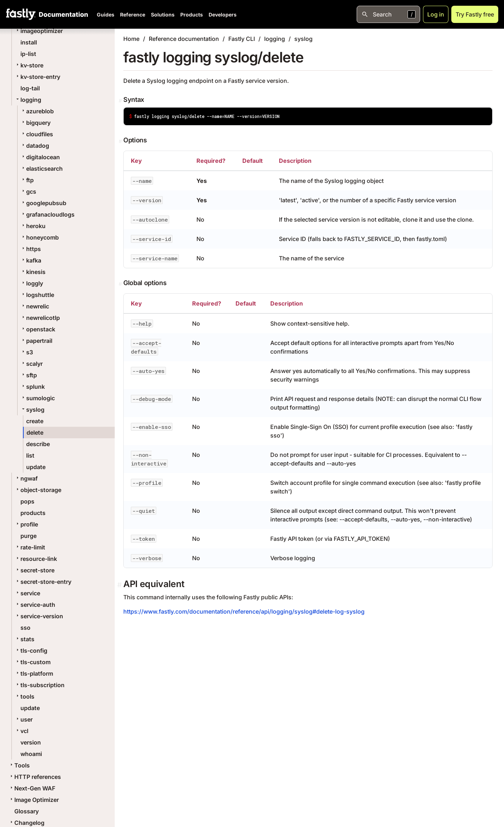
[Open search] (388, 14)
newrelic (35, 306)
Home (131, 39)
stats (25, 639)
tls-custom (33, 662)
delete (35, 433)
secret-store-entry (43, 582)
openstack (38, 329)
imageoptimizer (39, 31)
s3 (27, 352)
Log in (436, 14)
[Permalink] (121, 101)
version (31, 742)
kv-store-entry (37, 77)
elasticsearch (42, 169)
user (24, 719)
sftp (29, 375)
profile (26, 524)
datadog (35, 146)
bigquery (35, 123)
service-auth (35, 605)
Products (192, 15)
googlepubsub (43, 203)
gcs (28, 192)
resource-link (36, 559)
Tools (19, 765)
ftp (27, 180)
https (31, 249)
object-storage (38, 490)
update (36, 467)
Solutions (163, 15)
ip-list (28, 54)
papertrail (36, 341)
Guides (106, 15)
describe (38, 444)
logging (28, 100)
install (29, 42)
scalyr (32, 364)
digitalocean (40, 157)
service (27, 593)
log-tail (30, 88)
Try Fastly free (475, 14)
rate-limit (30, 547)
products (33, 513)
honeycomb (40, 237)
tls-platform (34, 674)
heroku (33, 226)
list (30, 455)
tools (25, 696)
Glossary (27, 811)
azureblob (37, 111)
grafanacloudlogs (47, 214)
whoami (31, 754)
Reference (133, 15)
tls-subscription (40, 685)
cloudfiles (37, 134)
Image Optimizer (34, 800)
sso (25, 628)
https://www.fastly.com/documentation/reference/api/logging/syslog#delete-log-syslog (244, 611)
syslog (32, 410)
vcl (22, 731)
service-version (39, 616)
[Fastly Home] (21, 14)
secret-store (35, 570)
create (35, 421)
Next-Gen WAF (32, 788)
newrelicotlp (40, 318)
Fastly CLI (242, 39)
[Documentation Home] (62, 14)
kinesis (33, 272)
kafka (31, 260)
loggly (32, 283)
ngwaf (26, 478)
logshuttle (37, 295)
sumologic (38, 398)
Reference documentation (184, 39)
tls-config (31, 651)
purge (28, 536)
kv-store (29, 65)
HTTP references (35, 777)
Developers (223, 15)
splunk (33, 387)
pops (27, 501)
